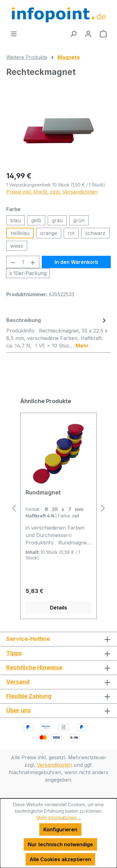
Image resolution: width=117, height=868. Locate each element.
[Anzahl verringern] (13, 262)
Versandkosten (54, 765)
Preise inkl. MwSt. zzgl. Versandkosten (52, 192)
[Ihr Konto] (88, 34)
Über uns (19, 710)
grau (57, 220)
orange (49, 233)
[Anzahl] (23, 262)
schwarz (95, 233)
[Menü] (14, 34)
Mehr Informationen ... (58, 817)
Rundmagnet (43, 492)
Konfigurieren (60, 829)
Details (58, 608)
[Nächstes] (103, 508)
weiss (17, 246)
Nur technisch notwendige (60, 844)
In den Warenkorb (76, 262)
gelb (36, 220)
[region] (58, 131)
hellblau (20, 233)
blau (15, 220)
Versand (18, 682)
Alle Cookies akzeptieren (60, 859)
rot (71, 233)
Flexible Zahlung (29, 696)
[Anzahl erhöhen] (33, 262)
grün (79, 220)
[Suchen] (73, 34)
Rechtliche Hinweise (34, 667)
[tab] (57, 333)
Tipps (14, 653)
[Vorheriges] (14, 508)
